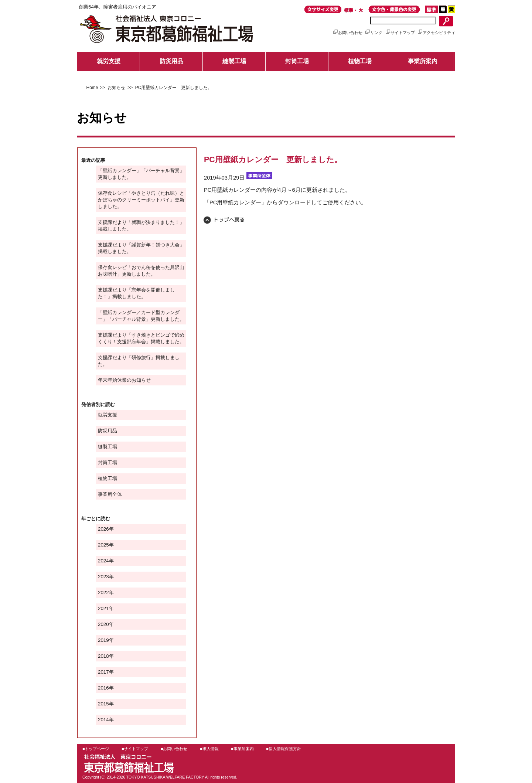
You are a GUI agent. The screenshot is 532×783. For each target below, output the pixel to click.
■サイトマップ (135, 749)
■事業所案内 (242, 749)
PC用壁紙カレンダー (235, 202)
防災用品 (171, 61)
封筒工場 (297, 61)
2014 (103, 720)
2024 (103, 561)
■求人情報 (209, 749)
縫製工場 (234, 61)
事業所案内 (423, 61)
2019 (103, 640)
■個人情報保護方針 (283, 749)
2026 (103, 529)
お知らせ (115, 88)
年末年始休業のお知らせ (124, 380)
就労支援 (109, 61)
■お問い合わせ (174, 749)
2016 (103, 688)
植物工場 (360, 61)
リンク (374, 33)
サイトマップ (400, 33)
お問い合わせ (347, 33)
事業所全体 (110, 494)
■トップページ (96, 749)
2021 (103, 608)
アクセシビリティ (436, 33)
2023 (103, 577)
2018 (103, 656)
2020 (103, 624)
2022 (103, 593)
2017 (103, 672)
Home (92, 88)
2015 (103, 704)
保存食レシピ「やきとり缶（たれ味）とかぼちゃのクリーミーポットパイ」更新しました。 (141, 200)
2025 (103, 545)
